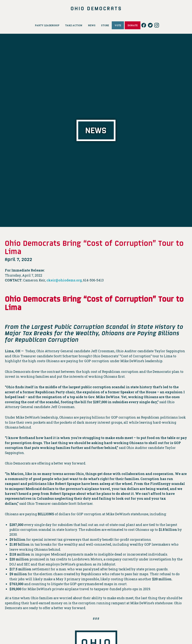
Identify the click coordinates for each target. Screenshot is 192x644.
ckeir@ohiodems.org (64, 280)
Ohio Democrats (96, 8)
